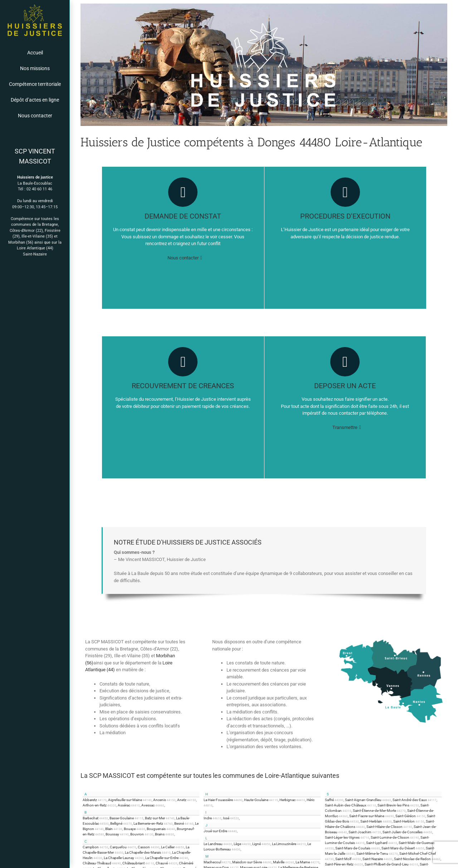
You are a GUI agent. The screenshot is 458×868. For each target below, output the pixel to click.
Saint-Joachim (360, 832)
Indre (208, 818)
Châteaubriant (133, 863)
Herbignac (288, 800)
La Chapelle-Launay (119, 858)
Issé (226, 818)
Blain (109, 829)
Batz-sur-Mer (155, 818)
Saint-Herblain (371, 821)
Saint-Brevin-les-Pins (393, 805)
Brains (160, 834)
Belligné (116, 823)
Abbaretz (90, 800)
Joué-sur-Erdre (215, 831)
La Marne (303, 862)
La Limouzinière (284, 844)
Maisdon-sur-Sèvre (247, 862)
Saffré (329, 800)
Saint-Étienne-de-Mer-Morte (374, 811)
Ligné (257, 844)
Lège (237, 844)
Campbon (91, 847)
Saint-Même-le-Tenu (372, 854)
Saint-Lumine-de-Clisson (390, 837)
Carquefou (118, 847)
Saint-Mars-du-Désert (398, 848)
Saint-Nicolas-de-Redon (412, 859)
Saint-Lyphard (377, 843)
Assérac (124, 805)
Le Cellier (168, 847)
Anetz (182, 800)
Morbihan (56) (21, 242)
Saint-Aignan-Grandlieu (363, 800)
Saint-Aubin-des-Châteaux (346, 805)
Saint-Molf (343, 859)
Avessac (148, 805)
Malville (279, 862)
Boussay (112, 834)
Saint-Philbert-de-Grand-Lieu (387, 864)
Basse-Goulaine (122, 818)
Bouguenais (156, 829)
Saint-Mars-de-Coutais (353, 848)
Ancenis (160, 800)
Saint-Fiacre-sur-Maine (367, 816)
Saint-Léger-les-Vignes (342, 837)
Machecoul (212, 862)
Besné (179, 823)
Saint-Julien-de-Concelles (403, 832)
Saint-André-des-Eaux (410, 800)
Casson (144, 847)
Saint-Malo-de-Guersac (416, 843)
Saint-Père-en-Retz (339, 864)
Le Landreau (213, 844)
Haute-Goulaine (256, 800)
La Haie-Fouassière (218, 800)
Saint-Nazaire (35, 254)
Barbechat (91, 818)
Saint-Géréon (406, 816)
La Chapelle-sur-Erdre (162, 858)
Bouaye (130, 829)
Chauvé (162, 863)
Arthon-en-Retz (95, 805)
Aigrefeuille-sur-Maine (125, 800)
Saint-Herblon (404, 821)
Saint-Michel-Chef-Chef (418, 854)
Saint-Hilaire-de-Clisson (384, 827)
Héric (311, 800)
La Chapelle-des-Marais (143, 852)
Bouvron (137, 834)
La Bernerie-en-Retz (148, 823)
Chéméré (186, 863)
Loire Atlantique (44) (35, 248)
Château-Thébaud (97, 863)
